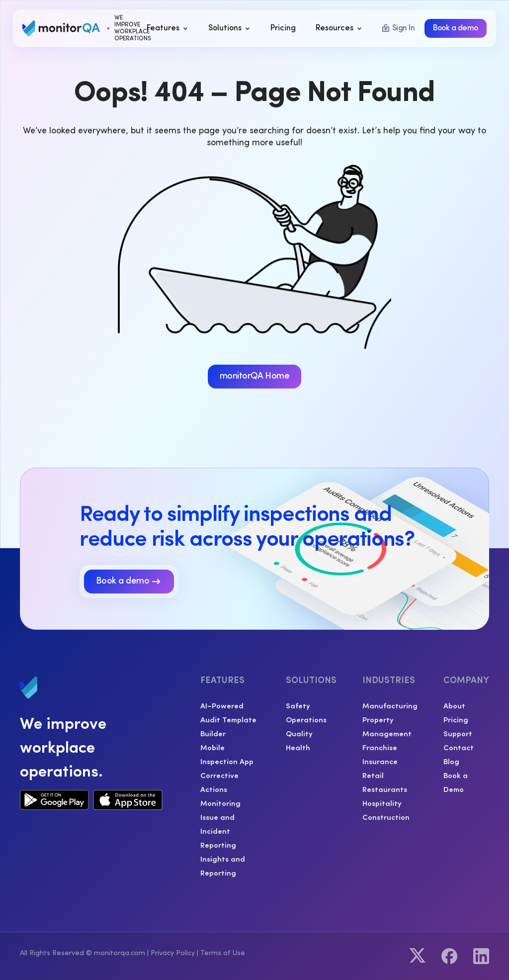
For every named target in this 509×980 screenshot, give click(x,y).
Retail (373, 775)
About (454, 705)
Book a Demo (456, 782)
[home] (78, 28)
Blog (451, 761)
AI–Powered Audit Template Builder (228, 719)
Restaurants (385, 789)
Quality (299, 733)
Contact (459, 747)
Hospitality (382, 803)
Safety (298, 705)
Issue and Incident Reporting (218, 831)
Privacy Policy (173, 953)
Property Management (387, 726)
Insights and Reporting (223, 865)
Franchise (380, 747)
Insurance (380, 761)
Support (458, 733)
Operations (306, 719)
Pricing (456, 719)
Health (298, 747)
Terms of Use (223, 953)
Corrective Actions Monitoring (220, 789)
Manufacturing (390, 705)
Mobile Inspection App (227, 754)
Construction (386, 817)
